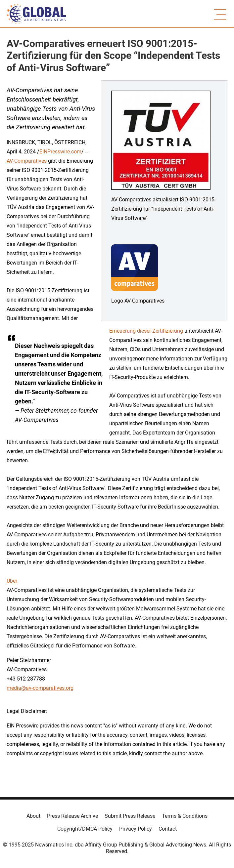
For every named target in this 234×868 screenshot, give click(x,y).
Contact (168, 829)
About (33, 816)
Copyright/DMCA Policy (85, 829)
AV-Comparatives (27, 161)
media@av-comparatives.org (40, 688)
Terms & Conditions (185, 816)
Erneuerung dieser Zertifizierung (146, 331)
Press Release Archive (72, 816)
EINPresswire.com (60, 152)
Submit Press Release (130, 816)
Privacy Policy (136, 829)
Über (12, 581)
